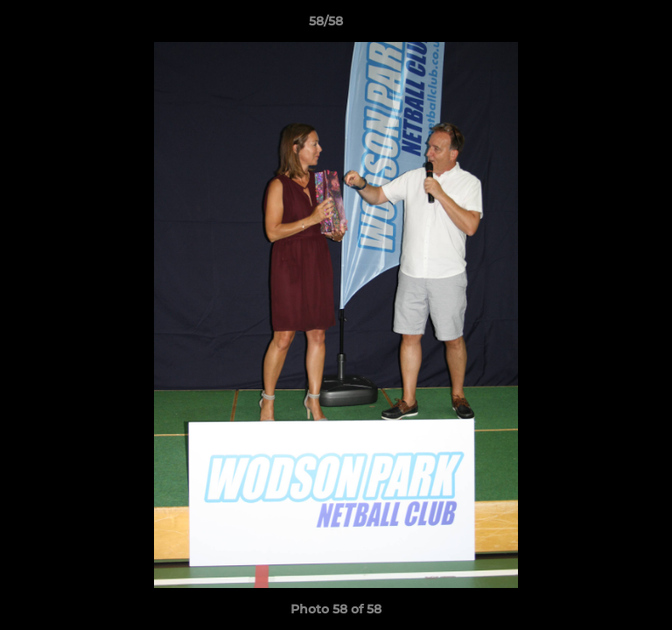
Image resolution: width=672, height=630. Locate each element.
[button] (609, 25)
